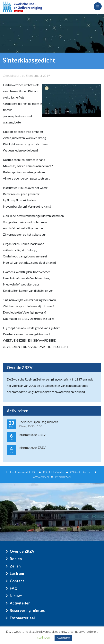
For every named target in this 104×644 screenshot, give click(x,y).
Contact (17, 581)
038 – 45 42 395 (81, 472)
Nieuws (16, 596)
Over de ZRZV (22, 551)
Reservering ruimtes (27, 610)
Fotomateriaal (22, 618)
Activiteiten (20, 603)
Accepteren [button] (63, 638)
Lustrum (17, 573)
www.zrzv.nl (41, 477)
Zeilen (15, 566)
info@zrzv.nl (63, 477)
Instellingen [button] (42, 637)
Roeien (16, 559)
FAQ (14, 588)
